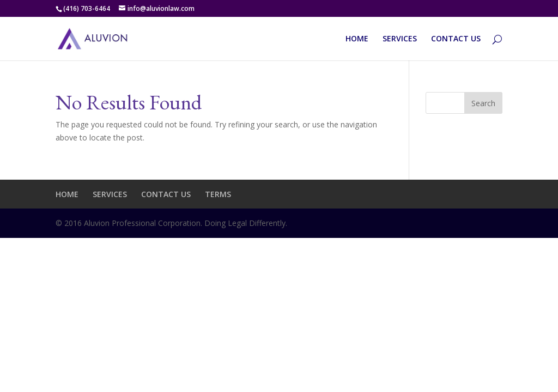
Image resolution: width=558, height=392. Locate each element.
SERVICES (400, 39)
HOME (357, 39)
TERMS (218, 194)
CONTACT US (456, 39)
